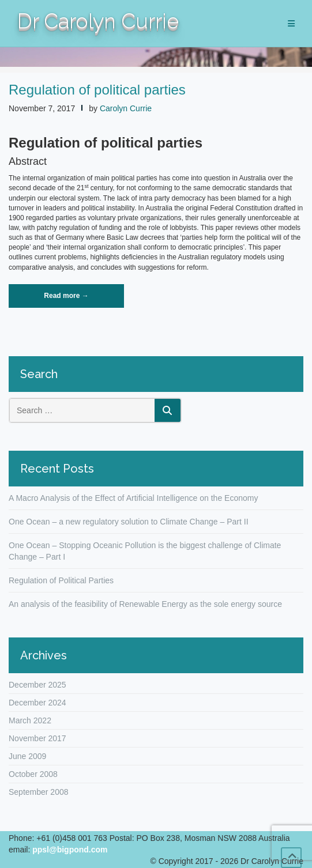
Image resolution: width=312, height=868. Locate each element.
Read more (80, 299)
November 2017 (37, 738)
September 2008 (39, 792)
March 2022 (30, 720)
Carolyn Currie (126, 108)
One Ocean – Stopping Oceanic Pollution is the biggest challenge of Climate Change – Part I (145, 551)
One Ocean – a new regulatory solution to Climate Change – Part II (129, 522)
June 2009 (27, 756)
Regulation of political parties (97, 90)
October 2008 (33, 774)
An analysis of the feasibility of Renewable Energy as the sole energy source (145, 604)
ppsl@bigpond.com (70, 850)
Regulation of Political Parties (61, 580)
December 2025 (37, 685)
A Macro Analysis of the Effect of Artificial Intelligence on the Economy (133, 498)
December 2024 (37, 703)
